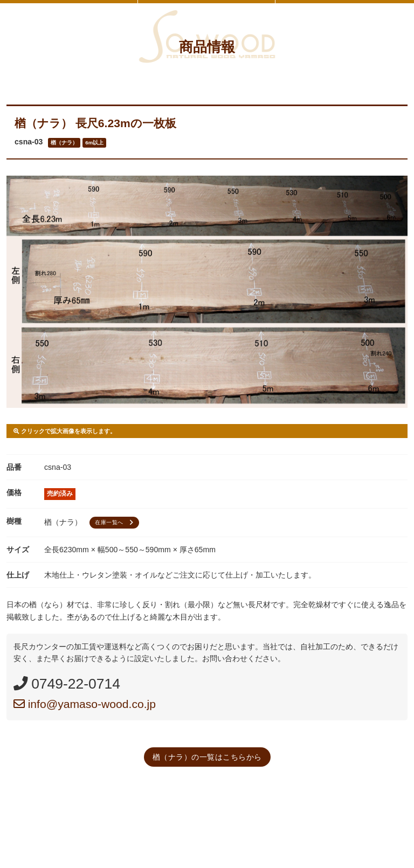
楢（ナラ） (64, 143)
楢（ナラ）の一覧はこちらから (207, 757)
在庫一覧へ (116, 523)
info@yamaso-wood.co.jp (85, 704)
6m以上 (94, 143)
